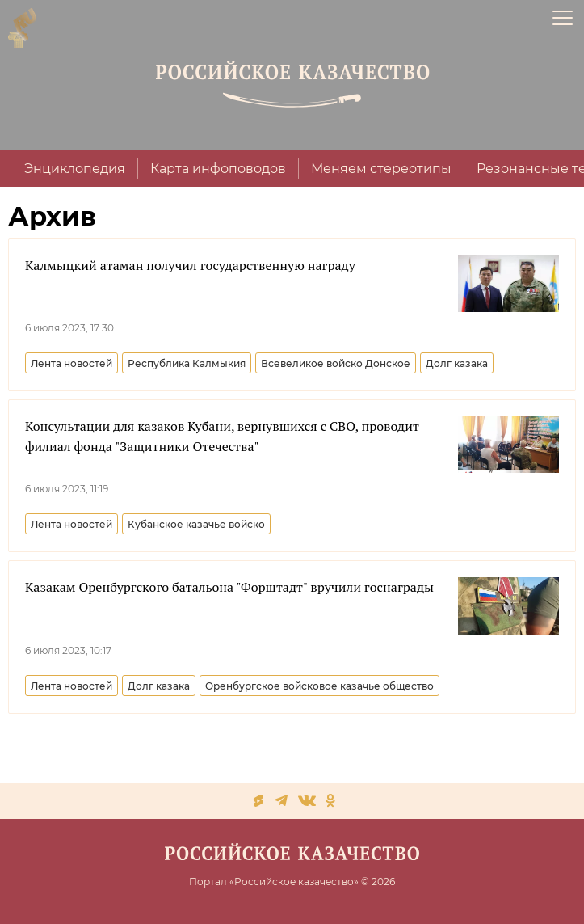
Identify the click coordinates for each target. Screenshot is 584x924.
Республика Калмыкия (187, 363)
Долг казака (457, 363)
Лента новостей (71, 363)
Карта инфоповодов (218, 169)
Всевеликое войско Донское (336, 363)
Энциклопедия (75, 169)
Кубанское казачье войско (196, 524)
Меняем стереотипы (381, 169)
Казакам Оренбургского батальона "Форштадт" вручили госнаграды (229, 587)
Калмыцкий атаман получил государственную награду (190, 265)
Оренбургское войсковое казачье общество (319, 686)
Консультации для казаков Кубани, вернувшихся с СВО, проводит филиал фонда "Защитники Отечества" (222, 436)
